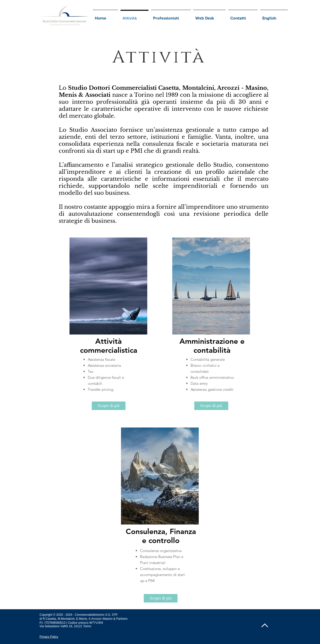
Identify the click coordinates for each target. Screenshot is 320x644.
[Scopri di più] (109, 406)
